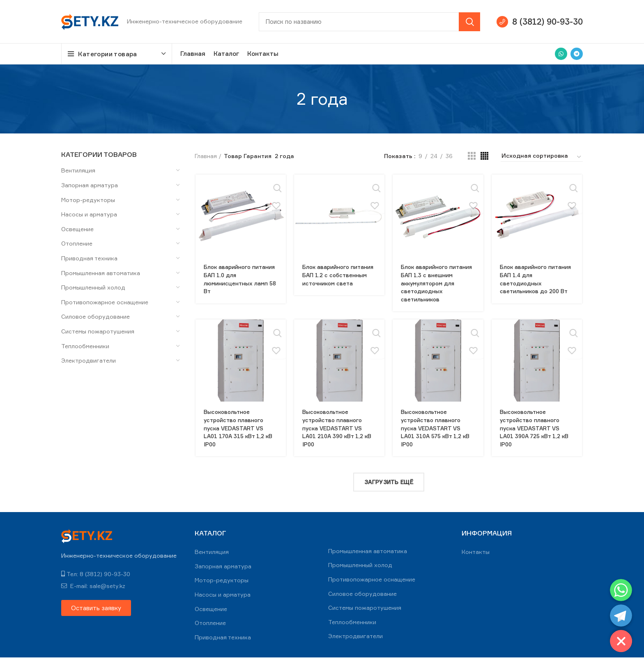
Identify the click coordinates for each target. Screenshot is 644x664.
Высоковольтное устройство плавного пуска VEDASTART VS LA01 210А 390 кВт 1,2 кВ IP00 (339, 436)
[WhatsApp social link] (561, 54)
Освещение (77, 229)
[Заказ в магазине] (542, 157)
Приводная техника (89, 258)
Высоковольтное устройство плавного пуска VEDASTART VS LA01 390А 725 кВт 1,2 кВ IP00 (537, 436)
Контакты (476, 558)
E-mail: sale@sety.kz (93, 592)
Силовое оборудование (95, 316)
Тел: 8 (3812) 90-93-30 (96, 580)
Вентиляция (78, 170)
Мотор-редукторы (88, 200)
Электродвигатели (89, 360)
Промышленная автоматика (101, 273)
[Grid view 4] (484, 156)
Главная (206, 156)
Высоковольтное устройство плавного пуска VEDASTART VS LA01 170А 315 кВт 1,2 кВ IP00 (239, 436)
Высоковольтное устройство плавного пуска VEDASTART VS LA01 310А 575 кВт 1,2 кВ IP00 (438, 436)
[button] (96, 614)
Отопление (77, 243)
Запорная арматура (90, 185)
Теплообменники (85, 346)
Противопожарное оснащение (105, 302)
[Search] (369, 22)
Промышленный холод (93, 287)
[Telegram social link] (577, 54)
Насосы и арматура (89, 214)
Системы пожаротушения (98, 331)
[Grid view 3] (472, 156)
